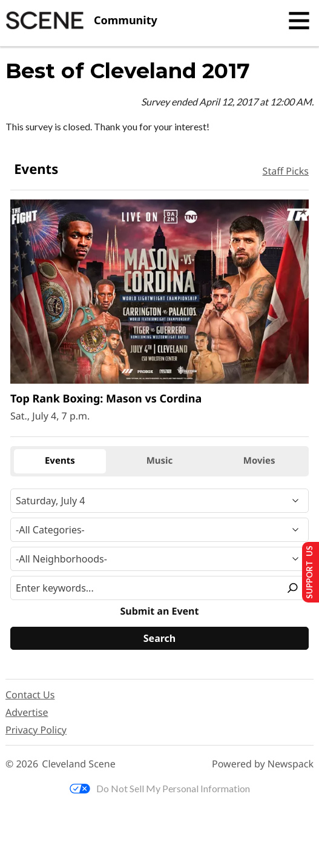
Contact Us (30, 695)
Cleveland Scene (79, 764)
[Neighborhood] (159, 559)
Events (36, 169)
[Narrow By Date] (159, 501)
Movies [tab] (259, 461)
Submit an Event (160, 611)
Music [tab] (160, 461)
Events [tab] (60, 461)
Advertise (27, 712)
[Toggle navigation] (299, 21)
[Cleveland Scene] (81, 21)
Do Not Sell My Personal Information (160, 788)
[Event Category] (159, 530)
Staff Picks (286, 171)
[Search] (159, 638)
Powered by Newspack (263, 764)
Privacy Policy (36, 730)
